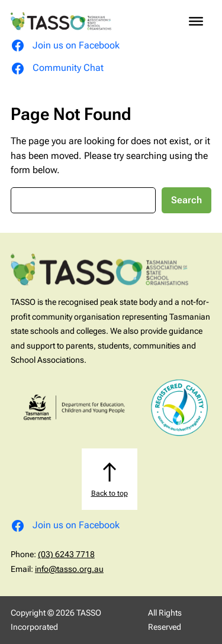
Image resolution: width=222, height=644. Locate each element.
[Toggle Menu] (196, 21)
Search (186, 200)
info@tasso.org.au (69, 569)
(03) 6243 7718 (66, 554)
